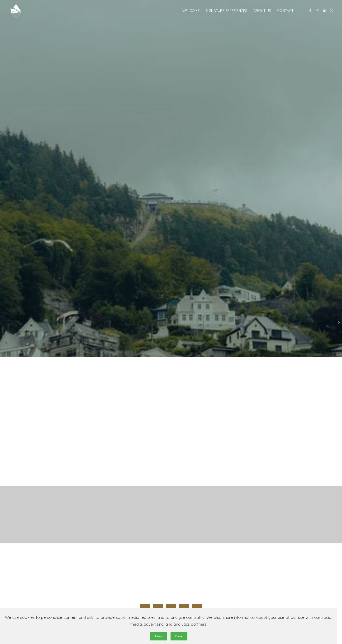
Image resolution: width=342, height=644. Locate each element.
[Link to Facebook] (310, 10)
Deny (179, 636)
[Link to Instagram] (317, 10)
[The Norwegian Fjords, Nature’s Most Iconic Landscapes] (338, 322)
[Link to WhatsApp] (332, 10)
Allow (158, 636)
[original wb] (30, 11)
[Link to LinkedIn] (324, 10)
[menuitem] (191, 11)
